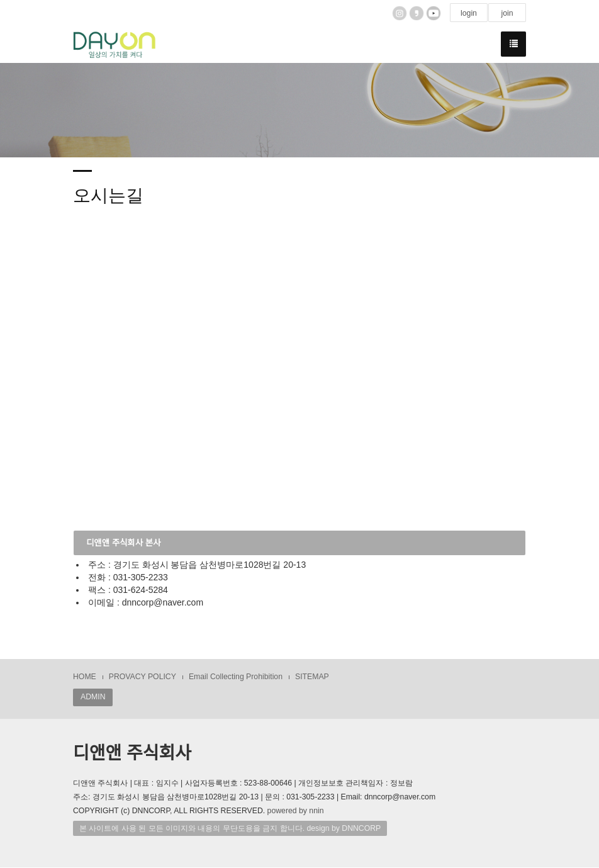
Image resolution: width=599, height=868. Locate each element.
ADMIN (93, 697)
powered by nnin (296, 811)
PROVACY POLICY (143, 677)
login (469, 13)
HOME (85, 677)
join (507, 13)
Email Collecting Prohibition (236, 677)
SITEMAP (312, 677)
